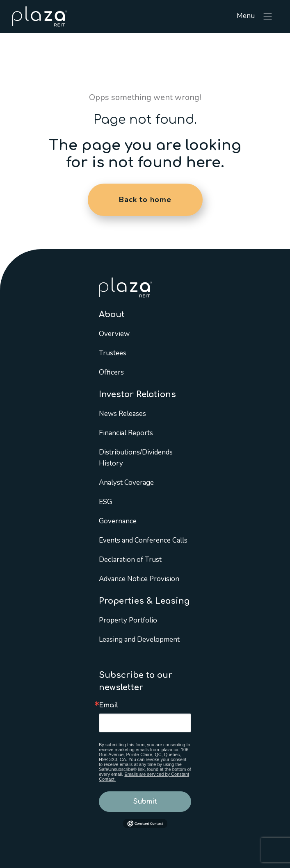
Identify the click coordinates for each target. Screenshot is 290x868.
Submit (145, 802)
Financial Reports (126, 433)
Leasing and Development (139, 640)
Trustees (113, 353)
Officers (111, 372)
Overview (114, 334)
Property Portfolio (128, 620)
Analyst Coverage (126, 483)
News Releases (122, 414)
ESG (105, 502)
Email (108, 705)
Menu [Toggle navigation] (255, 16)
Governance (118, 521)
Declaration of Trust (130, 560)
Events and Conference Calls (143, 540)
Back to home (145, 200)
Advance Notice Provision (139, 579)
